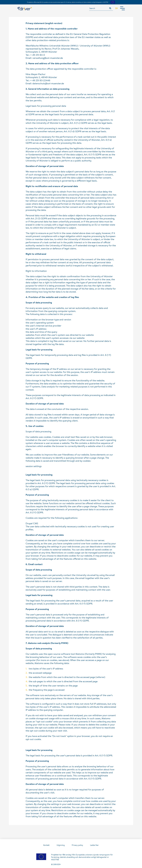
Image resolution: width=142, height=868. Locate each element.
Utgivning (61, 845)
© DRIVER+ (56, 864)
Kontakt (46, 845)
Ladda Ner (94, 845)
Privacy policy (77, 845)
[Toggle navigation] (122, 8)
